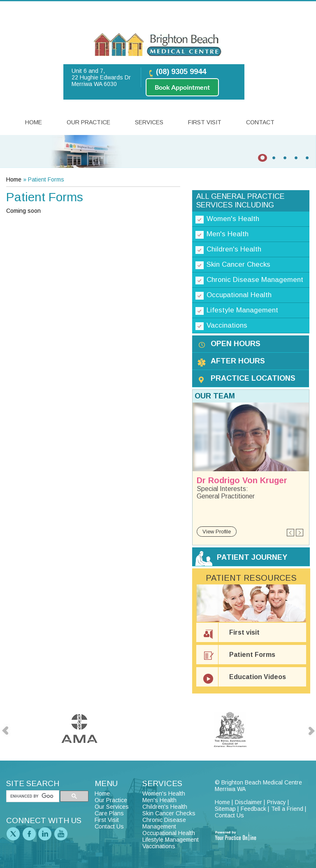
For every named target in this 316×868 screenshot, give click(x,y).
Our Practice (88, 122)
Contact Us (109, 826)
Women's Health (233, 219)
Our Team (215, 396)
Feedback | (255, 809)
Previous (291, 533)
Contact (260, 122)
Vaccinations (227, 325)
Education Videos (258, 677)
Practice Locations (253, 378)
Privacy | (278, 802)
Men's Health (228, 234)
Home (34, 122)
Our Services (112, 807)
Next (299, 533)
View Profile (217, 532)
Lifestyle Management (242, 310)
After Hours (238, 361)
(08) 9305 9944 (181, 72)
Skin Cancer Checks (238, 264)
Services (149, 122)
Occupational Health (239, 295)
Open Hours (236, 344)
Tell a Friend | (289, 809)
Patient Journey (252, 557)
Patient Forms (252, 655)
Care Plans (109, 813)
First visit (244, 632)
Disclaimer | (250, 802)
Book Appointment (182, 87)
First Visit (205, 122)
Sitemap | (227, 809)
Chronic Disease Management (255, 280)
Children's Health (234, 249)
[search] (32, 796)
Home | (224, 802)
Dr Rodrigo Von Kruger (242, 480)
